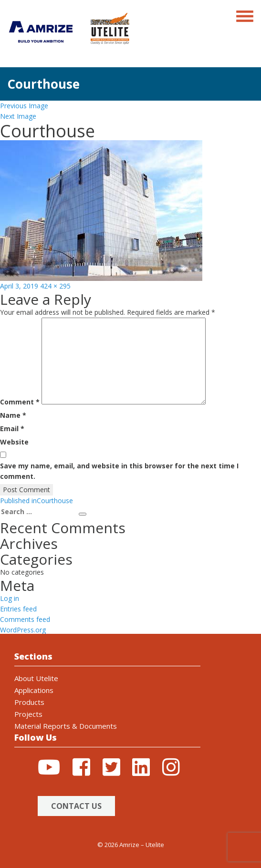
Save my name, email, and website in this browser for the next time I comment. (119, 471)
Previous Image (24, 106)
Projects (28, 714)
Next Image (18, 116)
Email (12, 429)
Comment (20, 402)
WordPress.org (23, 630)
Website (14, 442)
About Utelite (36, 678)
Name (13, 415)
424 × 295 (55, 286)
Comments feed (25, 619)
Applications (34, 690)
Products (29, 702)
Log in (10, 598)
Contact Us (76, 806)
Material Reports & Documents (66, 726)
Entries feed (18, 609)
